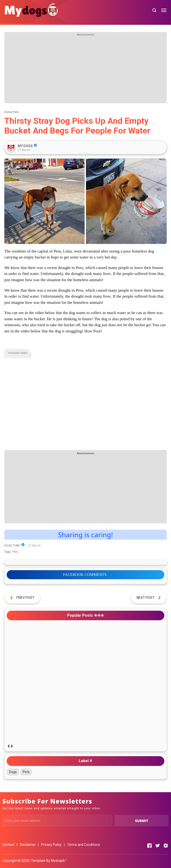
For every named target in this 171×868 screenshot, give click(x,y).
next (12, 746)
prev (8, 746)
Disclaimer (28, 845)
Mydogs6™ (59, 861)
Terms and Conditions (84, 845)
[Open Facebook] (150, 846)
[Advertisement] (85, 70)
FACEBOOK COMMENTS (85, 575)
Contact (8, 845)
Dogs (13, 772)
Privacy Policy (51, 845)
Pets (16, 552)
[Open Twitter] (158, 846)
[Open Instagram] (166, 846)
